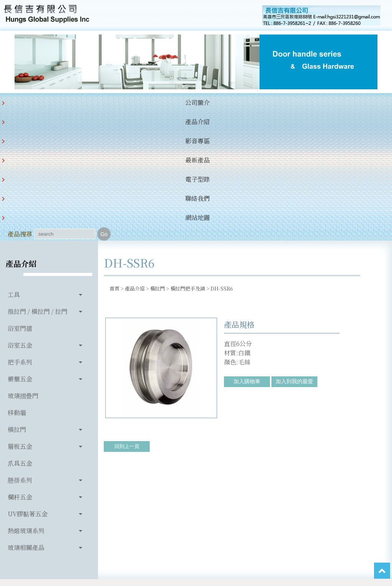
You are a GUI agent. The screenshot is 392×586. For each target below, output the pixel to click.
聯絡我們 (217, 103)
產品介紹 (60, 103)
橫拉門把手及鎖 (188, 160)
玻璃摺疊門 (23, 267)
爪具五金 (20, 335)
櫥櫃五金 (20, 250)
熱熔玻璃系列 (26, 402)
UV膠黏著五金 (28, 385)
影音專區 (100, 103)
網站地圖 (256, 103)
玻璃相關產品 (26, 419)
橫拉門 (17, 301)
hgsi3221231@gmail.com (275, 488)
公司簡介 (21, 103)
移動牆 (17, 284)
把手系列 (20, 234)
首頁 (114, 160)
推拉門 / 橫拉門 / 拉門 (38, 183)
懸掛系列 (20, 352)
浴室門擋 (20, 200)
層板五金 (20, 318)
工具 (14, 166)
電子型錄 (178, 103)
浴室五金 (20, 217)
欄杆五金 (20, 369)
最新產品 (139, 103)
